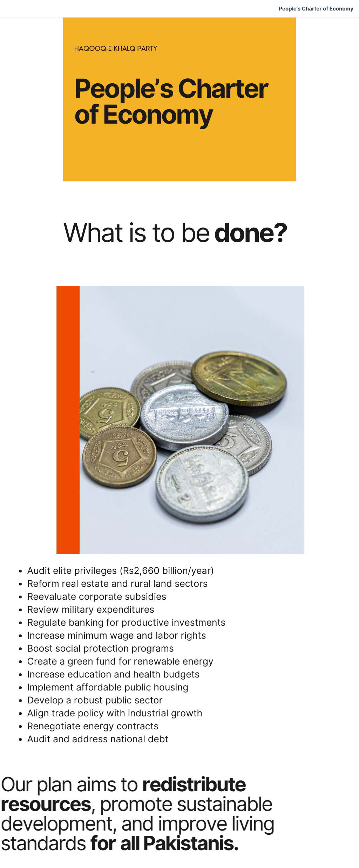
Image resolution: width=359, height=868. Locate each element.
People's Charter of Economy (316, 9)
